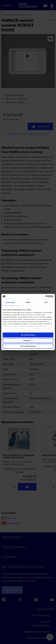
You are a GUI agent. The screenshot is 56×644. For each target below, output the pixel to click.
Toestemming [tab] (10, 302)
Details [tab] (28, 302)
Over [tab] (46, 302)
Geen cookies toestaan (28, 346)
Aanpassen (28, 341)
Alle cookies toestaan (28, 335)
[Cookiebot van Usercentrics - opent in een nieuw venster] (41, 296)
